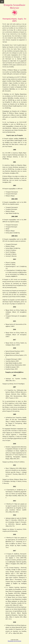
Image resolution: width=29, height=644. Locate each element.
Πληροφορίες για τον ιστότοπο (14, 641)
